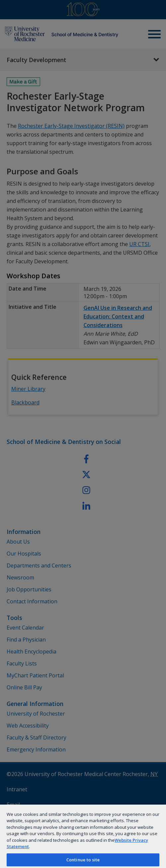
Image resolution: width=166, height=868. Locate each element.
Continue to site (83, 860)
